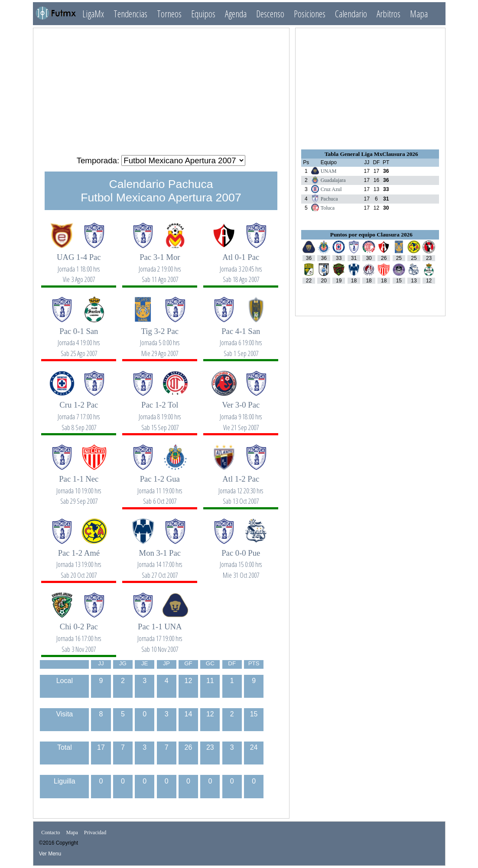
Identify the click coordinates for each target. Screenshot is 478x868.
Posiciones (310, 14)
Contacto (50, 832)
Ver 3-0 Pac (241, 411)
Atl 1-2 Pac (241, 485)
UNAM (329, 171)
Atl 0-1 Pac (241, 264)
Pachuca (329, 199)
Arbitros (389, 14)
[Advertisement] (161, 88)
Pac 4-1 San (241, 338)
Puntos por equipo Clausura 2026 (371, 235)
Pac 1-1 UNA (160, 633)
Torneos (169, 14)
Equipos (203, 14)
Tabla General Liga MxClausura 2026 (371, 154)
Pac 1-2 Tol (160, 411)
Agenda (236, 14)
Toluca (328, 208)
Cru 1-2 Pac (79, 411)
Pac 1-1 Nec (79, 485)
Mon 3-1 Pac (160, 559)
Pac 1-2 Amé (79, 559)
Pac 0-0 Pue (241, 559)
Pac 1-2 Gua (160, 485)
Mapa (419, 14)
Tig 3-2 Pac (160, 338)
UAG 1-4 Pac (79, 264)
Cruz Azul (331, 189)
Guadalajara (333, 180)
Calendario (351, 14)
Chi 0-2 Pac (79, 633)
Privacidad (95, 832)
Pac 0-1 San (79, 338)
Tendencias (130, 14)
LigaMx (93, 14)
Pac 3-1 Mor (160, 264)
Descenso (270, 14)
